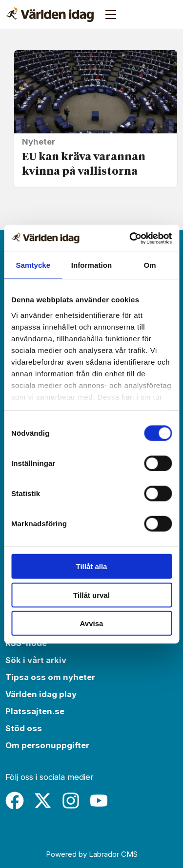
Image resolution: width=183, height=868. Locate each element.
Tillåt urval (91, 595)
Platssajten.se (35, 711)
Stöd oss (24, 728)
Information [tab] (92, 265)
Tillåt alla (92, 566)
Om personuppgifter (47, 745)
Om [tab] (150, 265)
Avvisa (92, 623)
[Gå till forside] (50, 15)
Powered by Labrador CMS (92, 854)
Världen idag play (41, 694)
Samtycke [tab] (33, 265)
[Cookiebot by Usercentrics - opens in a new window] (130, 238)
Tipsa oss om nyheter (50, 677)
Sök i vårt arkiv (36, 660)
